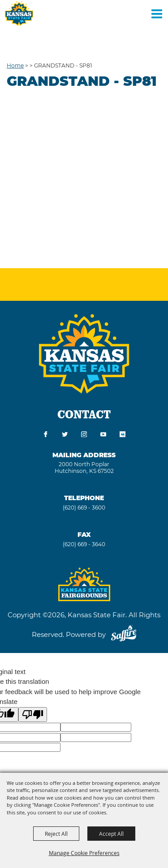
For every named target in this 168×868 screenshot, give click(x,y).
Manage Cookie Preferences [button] (84, 853)
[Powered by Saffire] (124, 634)
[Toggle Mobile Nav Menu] (157, 13)
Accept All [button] (111, 834)
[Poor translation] (33, 714)
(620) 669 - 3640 (84, 544)
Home (15, 65)
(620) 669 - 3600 (84, 508)
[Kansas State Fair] (19, 14)
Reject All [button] (56, 834)
